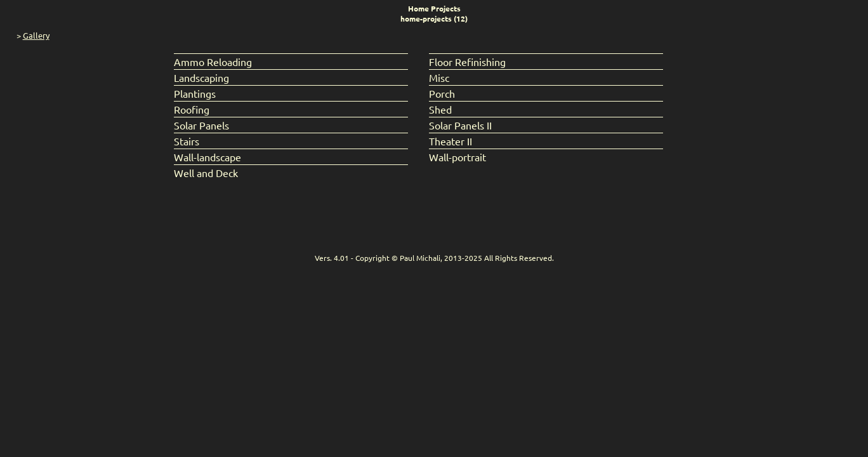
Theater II (450, 141)
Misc (439, 77)
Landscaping (201, 77)
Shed (440, 109)
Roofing (192, 109)
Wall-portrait (457, 157)
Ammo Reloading (213, 62)
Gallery (36, 35)
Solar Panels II (460, 125)
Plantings (195, 93)
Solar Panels (201, 125)
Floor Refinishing (467, 62)
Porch (442, 93)
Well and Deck (206, 173)
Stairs (187, 141)
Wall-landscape (207, 157)
